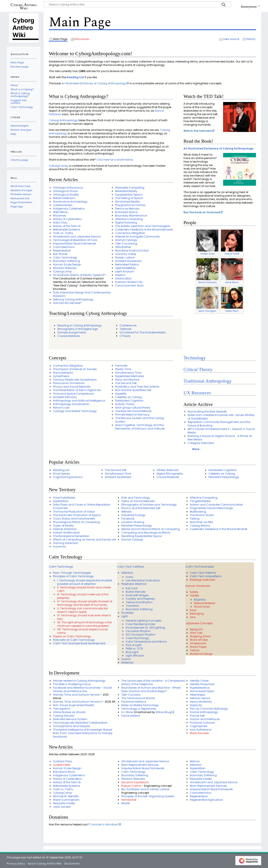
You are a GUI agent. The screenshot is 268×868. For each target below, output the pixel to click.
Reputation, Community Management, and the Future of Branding (219, 424)
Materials (127, 663)
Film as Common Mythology (209, 709)
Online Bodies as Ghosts (69, 712)
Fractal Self (197, 716)
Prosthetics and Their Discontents (137, 387)
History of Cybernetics (67, 219)
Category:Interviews (201, 443)
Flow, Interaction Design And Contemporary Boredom (82, 294)
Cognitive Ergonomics (68, 477)
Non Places (60, 254)
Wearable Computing (130, 188)
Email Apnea (61, 474)
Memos (195, 761)
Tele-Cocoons (131, 695)
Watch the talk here (198, 131)
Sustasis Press (63, 761)
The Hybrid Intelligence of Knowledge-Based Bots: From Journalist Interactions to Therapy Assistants (83, 733)
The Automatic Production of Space (77, 515)
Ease (193, 610)
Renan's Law (61, 408)
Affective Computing (129, 219)
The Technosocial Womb (138, 698)
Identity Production (202, 684)
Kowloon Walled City (129, 282)
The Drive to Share (202, 515)
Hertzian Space (200, 698)
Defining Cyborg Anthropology (73, 299)
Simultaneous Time (128, 373)
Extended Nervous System (70, 719)
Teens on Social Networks (138, 501)
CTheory (125, 336)
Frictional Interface (134, 702)
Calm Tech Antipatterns (206, 576)
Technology (195, 358)
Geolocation (123, 278)
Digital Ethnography (170, 474)
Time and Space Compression (74, 394)
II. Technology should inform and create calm (84, 589)
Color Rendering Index (140, 624)
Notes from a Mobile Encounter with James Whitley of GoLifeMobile (221, 417)
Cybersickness (63, 205)
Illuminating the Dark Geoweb (207, 411)
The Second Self (126, 383)
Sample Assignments (72, 332)
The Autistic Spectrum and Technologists (143, 226)
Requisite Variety (64, 803)
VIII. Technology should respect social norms (82, 631)
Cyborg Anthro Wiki (24, 6)
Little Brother (123, 247)
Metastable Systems (67, 230)
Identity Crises (199, 681)
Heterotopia (197, 695)
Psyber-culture (125, 257)
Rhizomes (60, 216)
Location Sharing (133, 522)
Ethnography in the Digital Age (78, 329)
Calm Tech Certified (130, 567)
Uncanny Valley (126, 254)
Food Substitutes (64, 498)
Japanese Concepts (199, 623)
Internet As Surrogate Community (138, 236)
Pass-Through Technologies (72, 573)
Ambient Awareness (128, 261)
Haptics (120, 275)
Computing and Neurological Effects (146, 533)
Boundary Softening (66, 261)
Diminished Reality (128, 202)
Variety (194, 595)
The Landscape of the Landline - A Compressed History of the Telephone (153, 682)
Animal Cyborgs (126, 240)
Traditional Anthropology (208, 381)
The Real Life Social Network (133, 411)
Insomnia (59, 547)
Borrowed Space (126, 212)
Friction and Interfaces (205, 719)
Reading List (75, 77)
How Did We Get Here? (67, 303)
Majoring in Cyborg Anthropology (80, 325)
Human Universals (198, 586)
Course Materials (69, 336)
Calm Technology (65, 257)
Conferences (128, 325)
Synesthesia (61, 376)
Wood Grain (202, 607)
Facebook (128, 519)
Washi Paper (198, 647)
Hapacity (196, 705)
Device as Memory (127, 209)
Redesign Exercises (203, 580)
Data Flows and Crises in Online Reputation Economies (82, 506)
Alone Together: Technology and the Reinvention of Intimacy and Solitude (140, 427)
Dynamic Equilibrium (135, 782)
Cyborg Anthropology (63, 120)
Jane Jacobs (62, 807)
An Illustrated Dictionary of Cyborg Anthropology (94, 83)
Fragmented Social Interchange (211, 508)
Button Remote (136, 592)
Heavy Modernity (201, 702)
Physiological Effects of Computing (76, 522)
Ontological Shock (65, 191)
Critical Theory (198, 369)
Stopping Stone (200, 636)
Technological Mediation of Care (75, 240)
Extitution (196, 765)
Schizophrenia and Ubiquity (72, 726)
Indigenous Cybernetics (69, 209)
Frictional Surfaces (202, 723)
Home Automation (202, 691)
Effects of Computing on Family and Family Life (84, 540)
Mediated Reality (126, 191)
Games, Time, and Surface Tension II (77, 702)
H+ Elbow (127, 712)
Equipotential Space (129, 195)
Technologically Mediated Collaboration (80, 723)
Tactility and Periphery (140, 599)
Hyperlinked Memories (130, 376)
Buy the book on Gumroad (202, 212)
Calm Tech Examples (200, 567)
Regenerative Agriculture (206, 800)
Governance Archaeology (70, 202)
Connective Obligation (130, 233)
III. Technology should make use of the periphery (83, 596)
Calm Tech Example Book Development (79, 643)
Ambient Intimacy (65, 397)
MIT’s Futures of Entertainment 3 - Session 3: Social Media (221, 431)
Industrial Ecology (133, 515)
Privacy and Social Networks (72, 387)
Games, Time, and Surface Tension (76, 695)
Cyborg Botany (200, 526)
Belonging (197, 614)
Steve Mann (232, 282)
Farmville (121, 366)
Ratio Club (60, 223)
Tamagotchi (62, 709)
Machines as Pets (201, 522)
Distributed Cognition (129, 401)
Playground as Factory (130, 205)
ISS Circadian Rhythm (141, 635)
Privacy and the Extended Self (141, 508)
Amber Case (207, 254)
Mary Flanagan (207, 311)
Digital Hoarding (126, 223)
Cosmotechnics (64, 247)
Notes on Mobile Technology (140, 705)
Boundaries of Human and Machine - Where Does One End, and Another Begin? (151, 689)
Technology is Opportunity (139, 709)
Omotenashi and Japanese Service (77, 236)
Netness (127, 512)
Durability (128, 613)
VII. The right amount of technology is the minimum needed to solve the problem (84, 624)
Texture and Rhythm (139, 602)
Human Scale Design (67, 264)
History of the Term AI (67, 226)
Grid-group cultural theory (133, 408)
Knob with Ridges (137, 595)
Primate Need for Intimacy (132, 415)
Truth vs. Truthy (63, 233)
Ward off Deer (199, 640)
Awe (193, 617)
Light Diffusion (135, 656)
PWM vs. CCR (134, 649)
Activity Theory (125, 404)
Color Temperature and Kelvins (146, 642)
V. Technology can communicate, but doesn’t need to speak (83, 610)
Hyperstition (61, 501)
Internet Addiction (65, 529)
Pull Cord (132, 588)
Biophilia (200, 600)
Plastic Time (123, 369)
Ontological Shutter (66, 195)
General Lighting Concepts (144, 621)
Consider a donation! (104, 824)
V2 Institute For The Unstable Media (143, 332)
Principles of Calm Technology (73, 576)
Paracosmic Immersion (69, 383)
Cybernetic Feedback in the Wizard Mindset (144, 230)
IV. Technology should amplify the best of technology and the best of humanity (85, 603)
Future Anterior (131, 716)
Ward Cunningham (66, 800)
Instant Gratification (66, 533)
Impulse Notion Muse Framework (74, 243)
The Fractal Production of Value (74, 512)
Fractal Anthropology (204, 712)
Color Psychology (137, 638)
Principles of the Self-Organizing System (148, 796)
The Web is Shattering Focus (72, 684)
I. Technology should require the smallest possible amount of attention (85, 582)
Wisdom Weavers (65, 268)
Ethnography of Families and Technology (149, 505)
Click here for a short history (115, 160)
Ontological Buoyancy (68, 188)
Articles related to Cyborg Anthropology (79, 681)
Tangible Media (200, 501)
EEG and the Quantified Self (133, 390)
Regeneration (62, 250)
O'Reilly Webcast (167, 470)
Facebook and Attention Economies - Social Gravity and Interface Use (82, 689)
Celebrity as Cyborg (128, 397)
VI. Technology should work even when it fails (84, 617)
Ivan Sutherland (201, 730)
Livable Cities (62, 765)
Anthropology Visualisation (71, 404)
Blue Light (132, 652)
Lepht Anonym (125, 271)
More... (197, 449)
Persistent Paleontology (224, 477)
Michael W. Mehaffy (66, 796)
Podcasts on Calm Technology (74, 640)
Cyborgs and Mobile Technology (75, 411)
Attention (127, 573)
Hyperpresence (200, 688)
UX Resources (197, 393)
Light (124, 616)
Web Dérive (60, 212)
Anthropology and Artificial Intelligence (79, 401)
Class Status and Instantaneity (74, 519)
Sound (126, 659)
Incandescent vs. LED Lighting (145, 628)
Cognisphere (198, 726)
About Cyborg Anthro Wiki (45, 864)
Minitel (125, 803)
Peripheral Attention (134, 584)
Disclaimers (72, 864)
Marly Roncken (200, 733)
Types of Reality (63, 526)
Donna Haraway (207, 282)
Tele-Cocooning (126, 243)
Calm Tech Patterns (203, 573)
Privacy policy (16, 864)
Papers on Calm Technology (72, 636)
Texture (195, 650)
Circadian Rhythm (138, 631)
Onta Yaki (196, 633)
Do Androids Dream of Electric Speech (78, 275)
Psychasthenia (63, 373)
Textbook (125, 329)
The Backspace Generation (71, 536)
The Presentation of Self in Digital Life (77, 390)
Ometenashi (198, 643)
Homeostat (129, 800)
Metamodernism (64, 198)
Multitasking (198, 512)
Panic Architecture (127, 380)
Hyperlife (121, 394)
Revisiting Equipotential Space (142, 536)
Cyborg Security (64, 716)
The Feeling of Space (129, 198)
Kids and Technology (136, 498)
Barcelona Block (64, 772)
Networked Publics (127, 264)
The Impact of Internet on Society (75, 369)
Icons (129, 577)
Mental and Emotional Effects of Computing (151, 529)
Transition (132, 606)
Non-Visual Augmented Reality (74, 705)
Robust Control (131, 786)
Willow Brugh (164, 712)
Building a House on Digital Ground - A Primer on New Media (220, 438)
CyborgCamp (58, 166)
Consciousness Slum (130, 285)
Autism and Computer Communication (216, 505)
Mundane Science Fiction (132, 250)
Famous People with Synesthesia (75, 380)
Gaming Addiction (66, 543)
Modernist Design (201, 654)
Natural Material (205, 603)
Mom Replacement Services (140, 765)
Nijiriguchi (196, 629)
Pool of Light (134, 645)
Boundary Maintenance (131, 216)
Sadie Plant (232, 311)
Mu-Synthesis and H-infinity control (145, 789)
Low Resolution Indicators (143, 580)
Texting (195, 519)
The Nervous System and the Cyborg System (140, 420)
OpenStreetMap (125, 268)
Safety (194, 592)
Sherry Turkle (232, 254)
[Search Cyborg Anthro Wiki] (137, 4)
